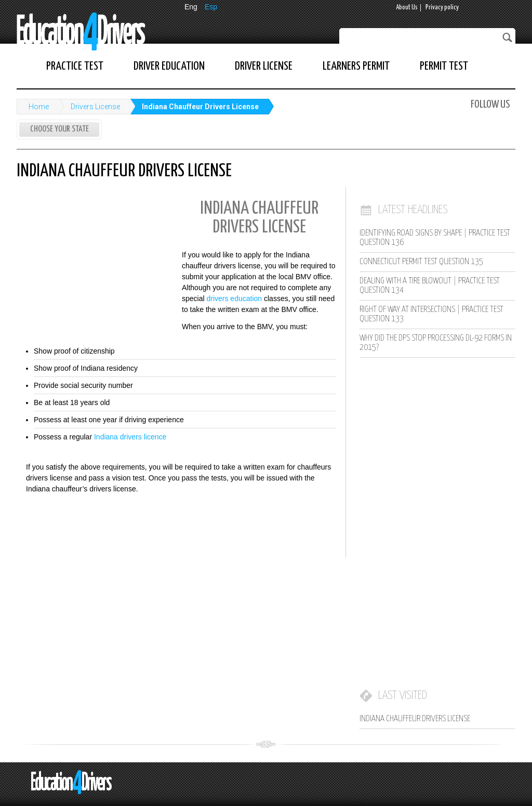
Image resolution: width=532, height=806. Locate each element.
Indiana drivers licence (130, 437)
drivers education (234, 298)
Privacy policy (442, 8)
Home (39, 107)
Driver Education (169, 66)
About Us (407, 8)
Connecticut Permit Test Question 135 (421, 262)
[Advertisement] (95, 262)
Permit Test (444, 66)
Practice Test (75, 66)
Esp (211, 7)
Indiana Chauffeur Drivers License (200, 107)
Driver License (264, 66)
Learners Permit (356, 66)
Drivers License (95, 107)
